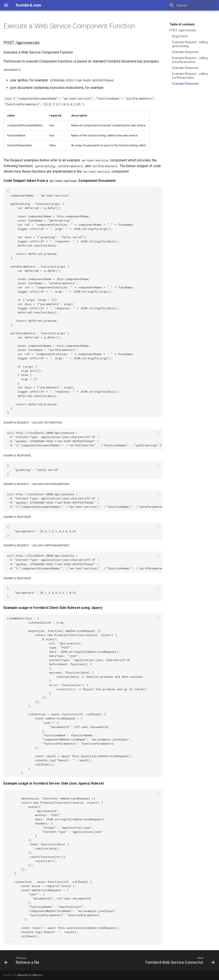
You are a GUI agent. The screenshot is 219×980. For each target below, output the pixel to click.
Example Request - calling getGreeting (190, 44)
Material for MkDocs (30, 975)
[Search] (192, 5)
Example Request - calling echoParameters (190, 60)
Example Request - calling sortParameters (190, 76)
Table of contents (182, 24)
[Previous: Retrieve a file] (23, 960)
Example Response (185, 52)
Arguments (180, 36)
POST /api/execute (183, 30)
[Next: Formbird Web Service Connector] (179, 960)
